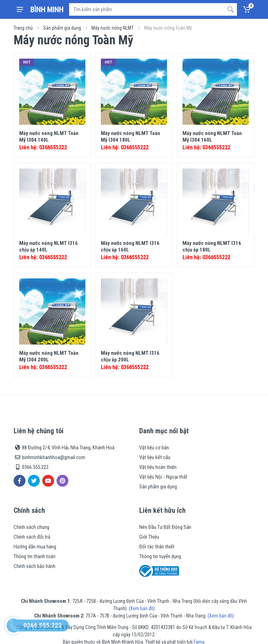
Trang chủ (23, 28)
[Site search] (147, 9)
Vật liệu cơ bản (154, 448)
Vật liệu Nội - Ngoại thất (163, 477)
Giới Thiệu (149, 537)
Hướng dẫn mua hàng (35, 547)
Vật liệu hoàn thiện (158, 467)
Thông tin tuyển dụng (160, 556)
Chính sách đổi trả (32, 537)
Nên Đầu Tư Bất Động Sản (165, 527)
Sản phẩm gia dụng (62, 28)
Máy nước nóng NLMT (113, 28)
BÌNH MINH (47, 10)
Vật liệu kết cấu (155, 457)
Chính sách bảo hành (35, 566)
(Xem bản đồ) (142, 608)
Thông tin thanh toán (35, 556)
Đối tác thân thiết (157, 547)
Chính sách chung (31, 527)
